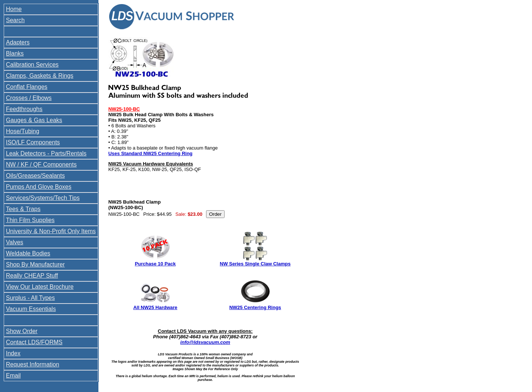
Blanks (15, 53)
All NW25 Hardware (155, 307)
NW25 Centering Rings (255, 307)
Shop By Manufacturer (35, 264)
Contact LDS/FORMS (34, 342)
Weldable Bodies (28, 253)
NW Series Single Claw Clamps (255, 264)
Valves (15, 242)
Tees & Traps (23, 209)
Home (14, 9)
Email (13, 376)
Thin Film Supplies (30, 220)
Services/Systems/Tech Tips (43, 198)
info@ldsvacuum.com (205, 342)
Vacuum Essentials (31, 309)
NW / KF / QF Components (41, 165)
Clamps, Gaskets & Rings (40, 76)
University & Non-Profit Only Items (51, 231)
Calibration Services (32, 65)
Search (15, 20)
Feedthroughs (24, 109)
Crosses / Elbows (29, 98)
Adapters (18, 42)
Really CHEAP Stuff (32, 276)
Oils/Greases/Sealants (35, 176)
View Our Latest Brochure (40, 287)
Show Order (22, 331)
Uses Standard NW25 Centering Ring (151, 153)
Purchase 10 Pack (155, 264)
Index (13, 353)
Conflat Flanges (27, 87)
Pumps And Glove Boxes (39, 187)
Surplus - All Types (30, 298)
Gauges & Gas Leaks (34, 120)
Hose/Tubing (23, 131)
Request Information (33, 364)
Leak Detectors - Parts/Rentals (46, 153)
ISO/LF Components (33, 142)
